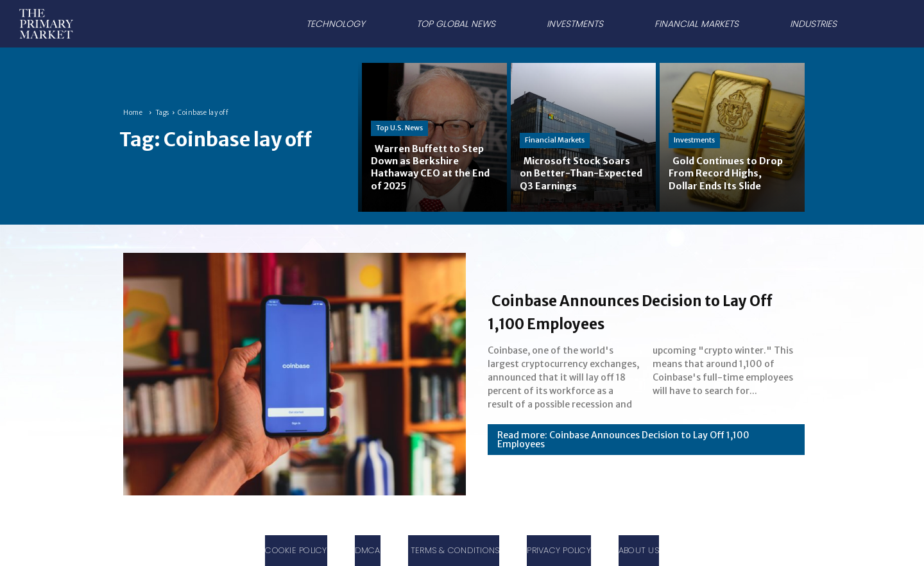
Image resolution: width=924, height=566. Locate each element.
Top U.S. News (399, 128)
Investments (694, 140)
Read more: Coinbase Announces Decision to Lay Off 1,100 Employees (623, 440)
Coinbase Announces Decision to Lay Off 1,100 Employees (640, 311)
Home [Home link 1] (133, 113)
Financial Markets (555, 140)
